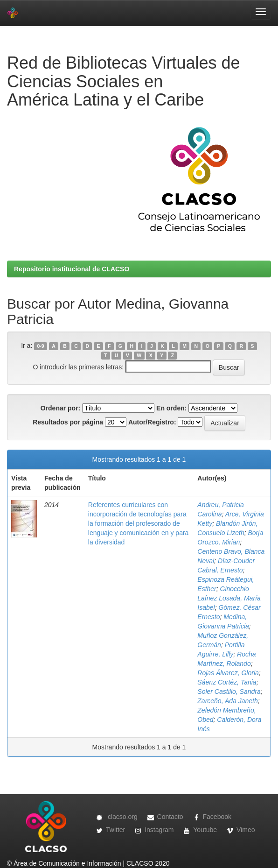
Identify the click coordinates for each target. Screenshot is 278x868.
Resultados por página (68, 422)
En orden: (171, 408)
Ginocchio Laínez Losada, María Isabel (229, 598)
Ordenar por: (61, 408)
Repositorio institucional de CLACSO (72, 269)
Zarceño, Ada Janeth (227, 701)
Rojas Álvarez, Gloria (228, 673)
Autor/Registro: (152, 422)
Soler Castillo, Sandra (229, 692)
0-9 (40, 346)
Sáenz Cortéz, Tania (227, 682)
